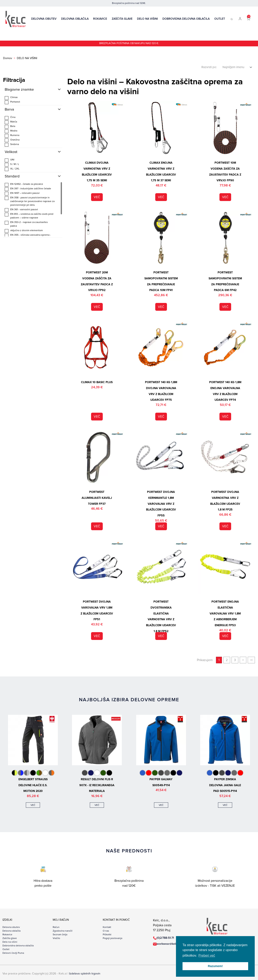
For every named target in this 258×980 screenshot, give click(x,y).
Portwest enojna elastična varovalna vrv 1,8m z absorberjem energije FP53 (225, 614)
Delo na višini (147, 19)
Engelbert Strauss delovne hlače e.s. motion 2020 (33, 785)
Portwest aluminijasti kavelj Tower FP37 (97, 498)
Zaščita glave (122, 19)
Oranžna (12, 140)
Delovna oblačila (75, 19)
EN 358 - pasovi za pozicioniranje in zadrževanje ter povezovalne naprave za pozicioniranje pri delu (30, 201)
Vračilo (56, 938)
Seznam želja (60, 935)
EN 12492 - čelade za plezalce (24, 185)
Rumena (12, 136)
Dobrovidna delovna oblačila (186, 19)
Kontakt (107, 927)
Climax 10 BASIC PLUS (97, 382)
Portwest (12, 102)
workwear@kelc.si (168, 944)
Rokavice (100, 19)
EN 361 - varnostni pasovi (21, 210)
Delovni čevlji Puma (13, 953)
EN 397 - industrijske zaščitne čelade (28, 189)
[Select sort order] (237, 67)
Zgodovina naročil (63, 931)
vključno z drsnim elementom (24, 231)
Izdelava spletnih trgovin (85, 974)
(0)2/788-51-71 (165, 938)
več (97, 197)
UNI (10, 160)
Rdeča (11, 122)
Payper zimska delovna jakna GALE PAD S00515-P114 (225, 785)
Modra (11, 131)
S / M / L (12, 165)
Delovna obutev (44, 19)
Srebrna (12, 145)
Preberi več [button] (207, 955)
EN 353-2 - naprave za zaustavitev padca (26, 224)
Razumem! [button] (215, 966)
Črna (10, 118)
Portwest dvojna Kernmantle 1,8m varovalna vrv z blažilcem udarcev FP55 (161, 504)
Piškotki (107, 935)
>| (251, 660)
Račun (56, 927)
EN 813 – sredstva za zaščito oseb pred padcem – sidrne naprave (29, 216)
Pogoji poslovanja (112, 938)
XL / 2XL (12, 169)
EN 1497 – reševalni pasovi (22, 194)
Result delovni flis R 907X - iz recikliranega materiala (97, 785)
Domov (8, 58)
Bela (10, 127)
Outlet (220, 19)
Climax (11, 98)
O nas (106, 931)
